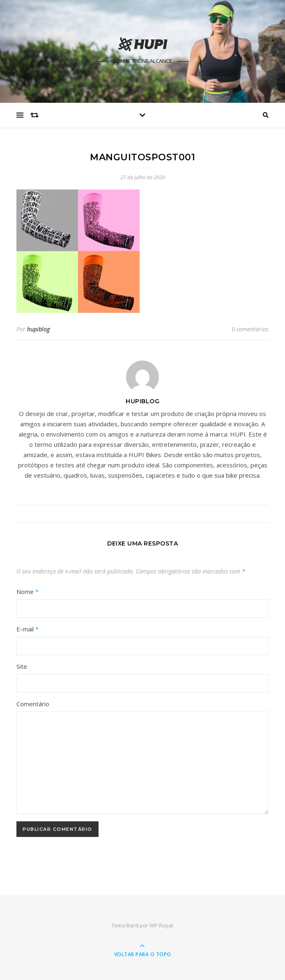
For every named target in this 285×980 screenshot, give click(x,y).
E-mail (28, 629)
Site (22, 666)
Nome (28, 592)
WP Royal (161, 925)
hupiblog (38, 329)
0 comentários (250, 329)
